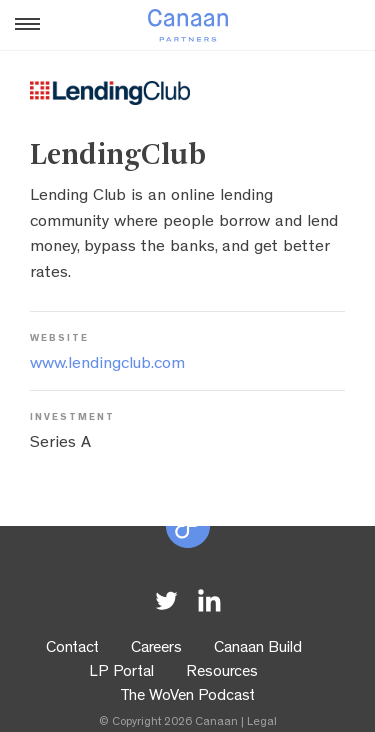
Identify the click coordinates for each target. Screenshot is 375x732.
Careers (156, 649)
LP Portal (121, 673)
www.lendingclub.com (107, 364)
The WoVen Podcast (187, 697)
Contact (72, 649)
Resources (222, 673)
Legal (262, 723)
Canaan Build (258, 649)
